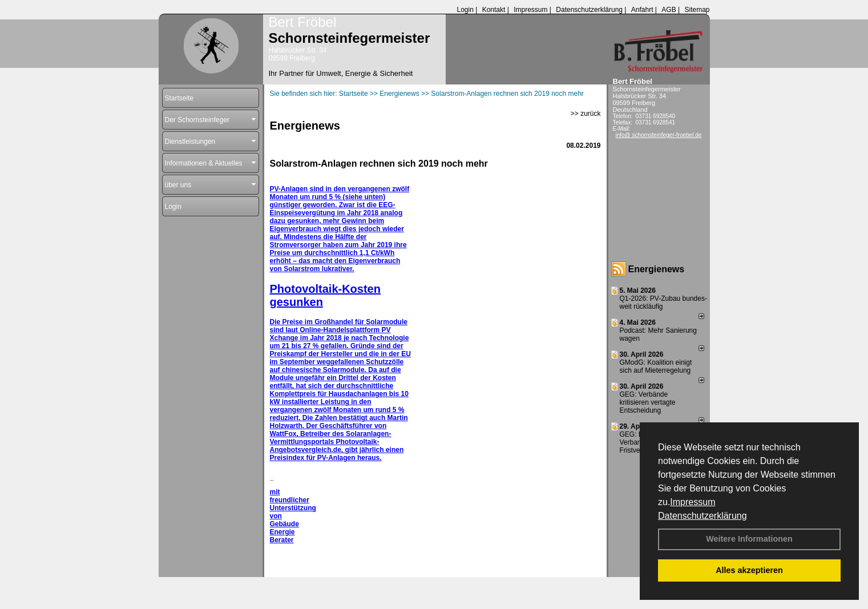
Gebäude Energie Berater (284, 532)
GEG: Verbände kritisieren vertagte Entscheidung (648, 402)
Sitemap (697, 10)
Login (465, 10)
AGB (669, 10)
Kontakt (494, 10)
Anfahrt (642, 10)
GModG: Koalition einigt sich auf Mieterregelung (656, 366)
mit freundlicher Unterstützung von (293, 504)
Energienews (657, 269)
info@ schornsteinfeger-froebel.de (659, 135)
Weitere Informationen (749, 539)
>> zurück (586, 114)
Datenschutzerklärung (703, 516)
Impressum (693, 502)
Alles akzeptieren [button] (749, 570)
